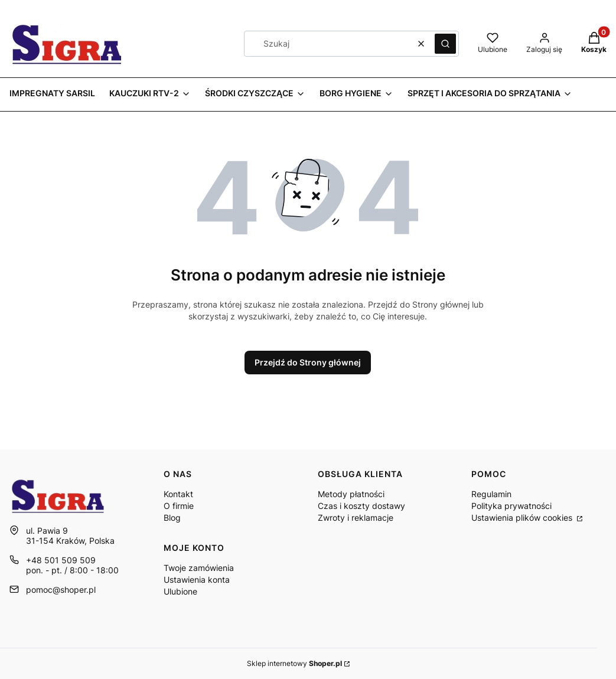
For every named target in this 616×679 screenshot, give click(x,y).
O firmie (179, 506)
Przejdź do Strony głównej (308, 362)
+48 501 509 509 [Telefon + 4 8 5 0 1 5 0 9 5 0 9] (61, 560)
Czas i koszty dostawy (361, 506)
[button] (445, 44)
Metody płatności (351, 494)
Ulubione (180, 591)
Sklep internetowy (294, 663)
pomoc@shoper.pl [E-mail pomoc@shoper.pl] (61, 590)
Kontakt (178, 494)
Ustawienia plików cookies (523, 518)
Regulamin (491, 494)
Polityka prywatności (511, 506)
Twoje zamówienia (199, 568)
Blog (172, 518)
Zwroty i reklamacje (356, 518)
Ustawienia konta (197, 580)
